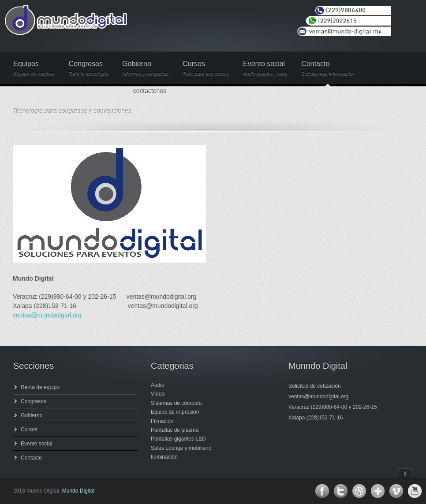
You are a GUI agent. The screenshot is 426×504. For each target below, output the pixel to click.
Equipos (34, 69)
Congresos (89, 69)
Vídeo (158, 394)
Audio (158, 385)
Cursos (206, 69)
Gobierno (145, 69)
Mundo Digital (78, 491)
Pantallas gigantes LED (178, 439)
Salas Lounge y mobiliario (181, 448)
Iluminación (164, 457)
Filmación (162, 421)
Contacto (327, 69)
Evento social (265, 69)
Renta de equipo (40, 387)
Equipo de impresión (175, 412)
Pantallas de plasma (175, 430)
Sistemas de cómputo (176, 403)
